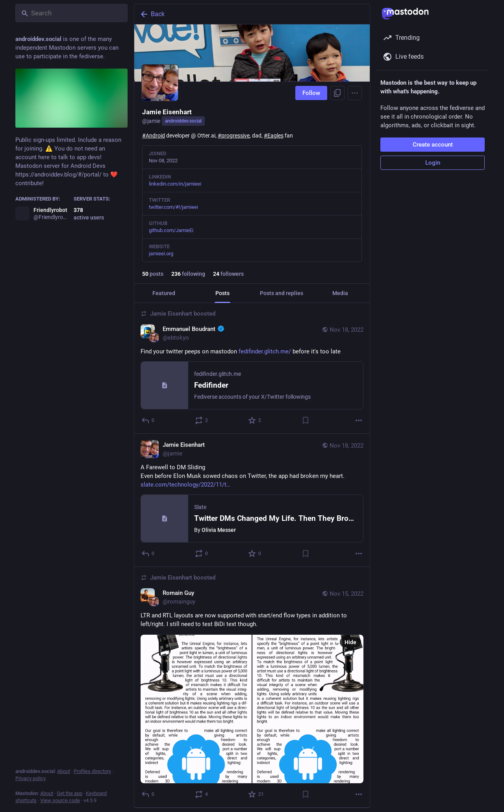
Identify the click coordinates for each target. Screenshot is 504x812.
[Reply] (148, 420)
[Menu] (355, 93)
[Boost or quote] (202, 420)
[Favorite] (255, 420)
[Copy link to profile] (337, 93)
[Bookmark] (306, 420)
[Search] (71, 13)
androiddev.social (183, 121)
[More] (359, 420)
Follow (311, 93)
